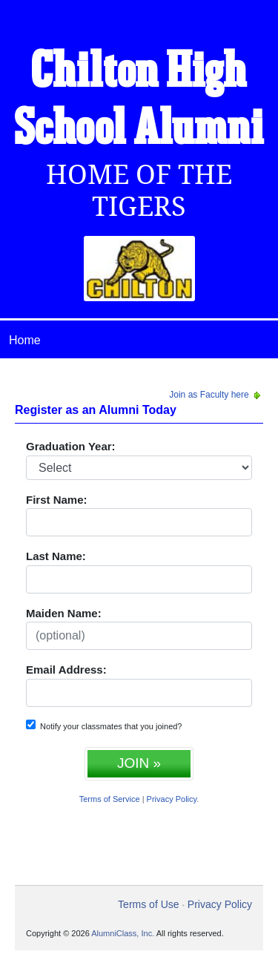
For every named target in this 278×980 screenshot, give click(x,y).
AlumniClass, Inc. (123, 933)
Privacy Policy (172, 799)
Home (25, 340)
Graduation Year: (71, 446)
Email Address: (66, 670)
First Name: (57, 500)
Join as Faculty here (216, 395)
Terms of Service (110, 799)
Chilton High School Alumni (139, 101)
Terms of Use (148, 904)
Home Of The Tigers (139, 191)
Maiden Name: (64, 613)
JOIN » (139, 763)
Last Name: (56, 556)
